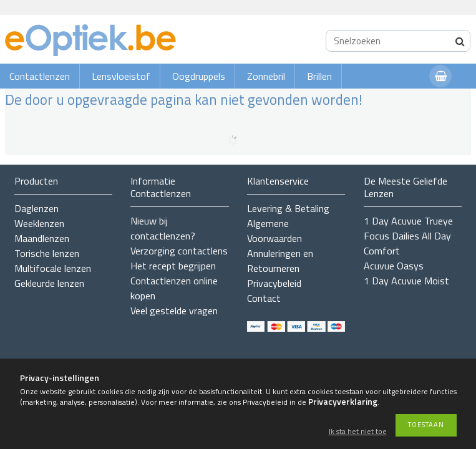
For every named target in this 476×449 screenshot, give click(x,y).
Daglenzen (36, 208)
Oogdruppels (199, 76)
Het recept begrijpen (173, 266)
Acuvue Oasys (394, 266)
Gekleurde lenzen (49, 283)
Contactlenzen (40, 76)
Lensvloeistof (121, 76)
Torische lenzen (47, 253)
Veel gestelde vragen (174, 311)
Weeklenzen (39, 223)
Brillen (319, 76)
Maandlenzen (42, 238)
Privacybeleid (274, 283)
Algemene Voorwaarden (274, 231)
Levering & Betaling (288, 208)
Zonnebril (266, 76)
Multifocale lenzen (53, 268)
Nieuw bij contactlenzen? (163, 228)
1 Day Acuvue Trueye (408, 221)
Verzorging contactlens (179, 251)
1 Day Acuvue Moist (406, 281)
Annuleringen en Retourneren (280, 261)
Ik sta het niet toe (358, 432)
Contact (264, 298)
